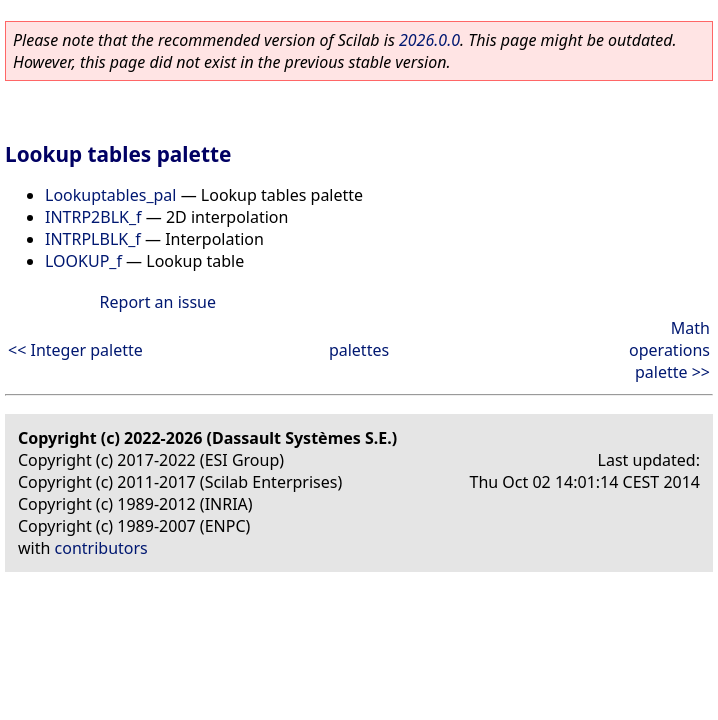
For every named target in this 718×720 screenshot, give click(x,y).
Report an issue (158, 302)
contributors (101, 548)
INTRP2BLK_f (93, 217)
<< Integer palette (75, 350)
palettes (359, 350)
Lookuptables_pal (110, 195)
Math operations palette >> (669, 350)
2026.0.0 (429, 40)
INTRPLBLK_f (93, 239)
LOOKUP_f (83, 261)
